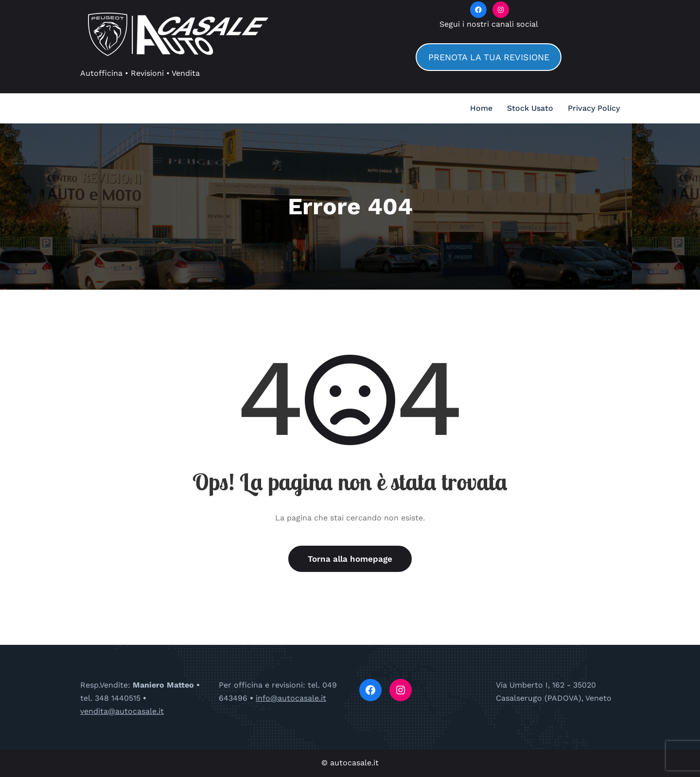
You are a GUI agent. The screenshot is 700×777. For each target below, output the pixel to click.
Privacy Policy (594, 108)
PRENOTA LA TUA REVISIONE (489, 57)
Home (481, 108)
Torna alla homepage (350, 559)
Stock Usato (530, 108)
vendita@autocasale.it (122, 711)
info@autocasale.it (291, 698)
